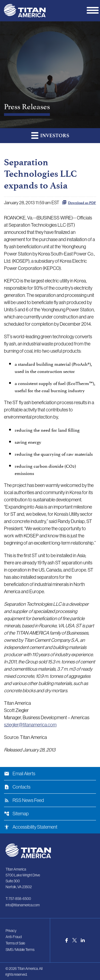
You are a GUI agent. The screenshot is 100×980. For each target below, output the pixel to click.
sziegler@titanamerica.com (30, 725)
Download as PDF (79, 202)
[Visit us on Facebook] (67, 940)
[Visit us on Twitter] (75, 940)
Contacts (17, 787)
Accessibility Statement (31, 827)
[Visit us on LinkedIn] (83, 940)
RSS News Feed (24, 800)
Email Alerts (20, 774)
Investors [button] (50, 135)
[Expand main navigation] (93, 10)
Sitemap (16, 814)
